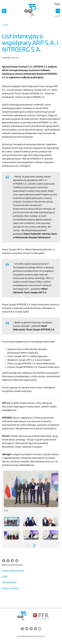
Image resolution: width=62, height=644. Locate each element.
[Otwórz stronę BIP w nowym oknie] (57, 4)
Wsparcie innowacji (10, 588)
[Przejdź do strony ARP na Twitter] (13, 561)
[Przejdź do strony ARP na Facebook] (4, 561)
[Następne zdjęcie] (34, 546)
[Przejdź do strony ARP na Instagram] (9, 561)
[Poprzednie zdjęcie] (28, 546)
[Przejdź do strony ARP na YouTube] (40, 629)
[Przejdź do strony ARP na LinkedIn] (17, 561)
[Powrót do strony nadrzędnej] (5, 25)
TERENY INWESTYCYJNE (13, 571)
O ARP (5, 577)
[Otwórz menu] (4, 11)
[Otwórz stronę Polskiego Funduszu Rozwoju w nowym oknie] (41, 616)
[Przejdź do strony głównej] (31, 10)
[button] (12, 522)
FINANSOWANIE (9, 582)
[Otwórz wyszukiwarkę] (58, 11)
